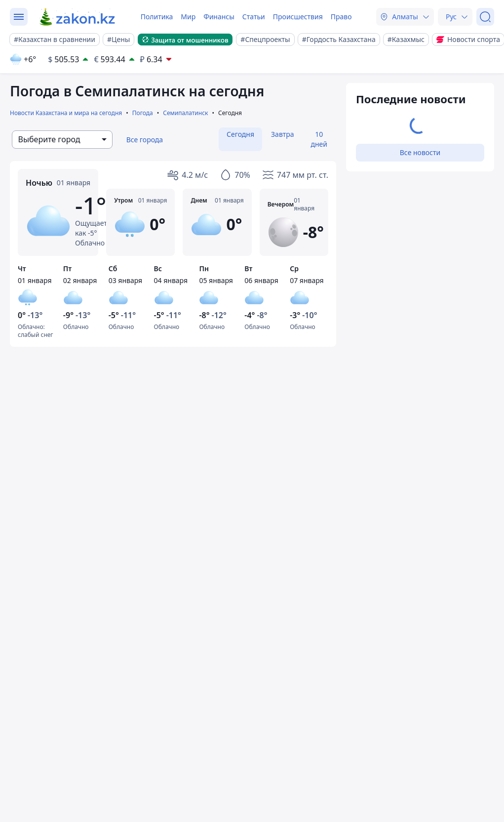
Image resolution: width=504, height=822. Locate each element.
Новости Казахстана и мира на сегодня (66, 113)
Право (341, 17)
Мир (188, 17)
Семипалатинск (185, 113)
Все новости (420, 152)
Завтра (282, 134)
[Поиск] (485, 17)
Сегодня (240, 134)
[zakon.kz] (78, 17)
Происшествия (298, 17)
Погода (143, 113)
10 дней (319, 139)
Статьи (254, 17)
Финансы (219, 17)
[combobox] (62, 140)
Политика (157, 17)
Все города (145, 140)
